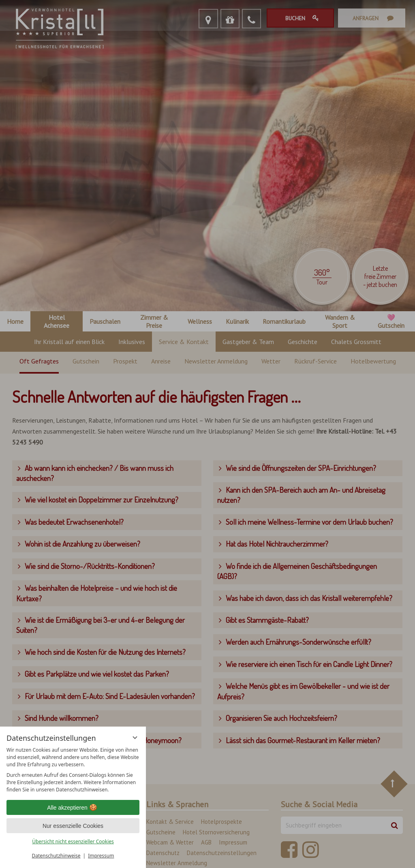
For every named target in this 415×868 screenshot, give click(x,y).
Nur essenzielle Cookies (73, 826)
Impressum (101, 856)
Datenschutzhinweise (56, 856)
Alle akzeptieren (73, 808)
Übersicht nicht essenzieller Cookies (73, 841)
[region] (73, 770)
